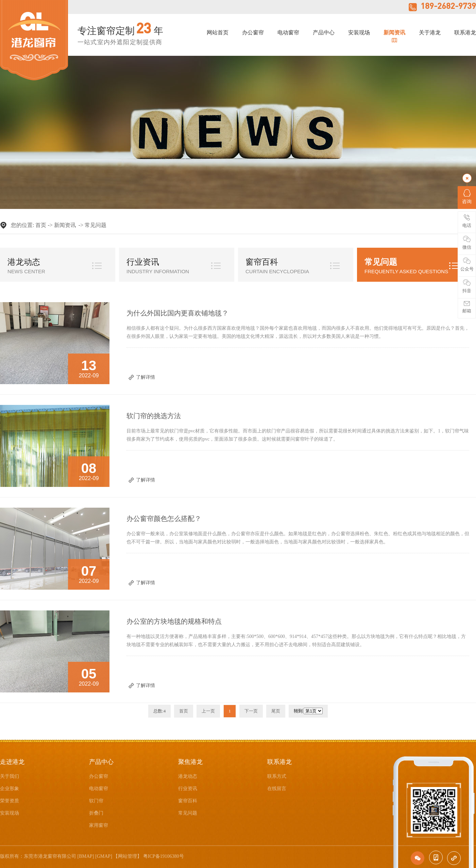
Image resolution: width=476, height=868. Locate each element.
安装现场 (359, 33)
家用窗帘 (99, 825)
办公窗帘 (253, 33)
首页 (41, 225)
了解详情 (146, 377)
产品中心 (324, 33)
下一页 (251, 711)
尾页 (276, 711)
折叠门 (96, 813)
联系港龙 (465, 33)
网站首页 (218, 33)
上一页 (208, 711)
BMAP (86, 856)
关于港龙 (430, 33)
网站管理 (128, 856)
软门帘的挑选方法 (154, 416)
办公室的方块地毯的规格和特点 (174, 621)
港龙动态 (24, 262)
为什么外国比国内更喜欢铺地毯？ (177, 313)
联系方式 (277, 776)
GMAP (104, 856)
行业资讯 (143, 262)
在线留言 (277, 789)
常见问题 (96, 225)
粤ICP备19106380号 (164, 856)
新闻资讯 (394, 33)
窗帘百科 (262, 262)
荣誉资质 (10, 801)
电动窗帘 (288, 33)
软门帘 (96, 801)
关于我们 (10, 776)
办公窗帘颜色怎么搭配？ (164, 519)
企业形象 (10, 789)
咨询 (467, 197)
